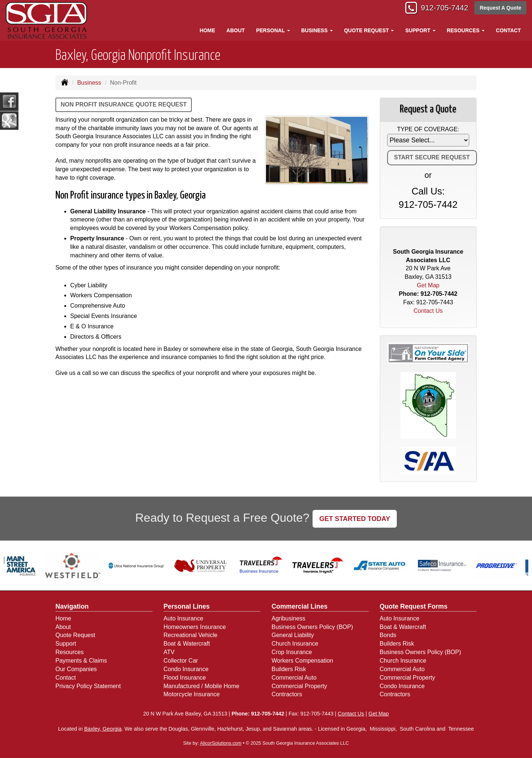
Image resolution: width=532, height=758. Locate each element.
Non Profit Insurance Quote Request (124, 104)
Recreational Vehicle (191, 635)
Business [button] (317, 30)
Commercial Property (299, 686)
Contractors (287, 694)
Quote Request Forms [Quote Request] (414, 606)
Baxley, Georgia (103, 729)
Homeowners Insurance (195, 627)
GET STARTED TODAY (355, 519)
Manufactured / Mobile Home (202, 686)
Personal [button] (273, 30)
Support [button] (420, 30)
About (236, 30)
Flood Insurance (185, 678)
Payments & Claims (81, 661)
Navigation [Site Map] (72, 606)
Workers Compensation (302, 661)
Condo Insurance (186, 669)
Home (207, 30)
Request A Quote (500, 8)
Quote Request (75, 635)
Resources (69, 652)
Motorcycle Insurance (192, 694)
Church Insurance (295, 644)
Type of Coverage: (428, 129)
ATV (169, 652)
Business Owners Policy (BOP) (312, 627)
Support (66, 644)
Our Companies (76, 669)
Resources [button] (466, 30)
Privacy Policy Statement (88, 686)
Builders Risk (289, 669)
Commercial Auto (294, 678)
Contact (508, 30)
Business (89, 83)
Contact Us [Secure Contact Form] (428, 311)
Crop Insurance (292, 652)
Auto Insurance (184, 618)
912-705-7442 (442, 8)
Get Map (428, 285)
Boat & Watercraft (187, 644)
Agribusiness (289, 618)
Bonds (388, 635)
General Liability (293, 635)
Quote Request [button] (369, 30)
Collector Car (181, 661)
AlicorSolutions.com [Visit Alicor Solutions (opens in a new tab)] (221, 743)
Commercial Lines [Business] (300, 606)
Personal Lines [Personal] (187, 606)
